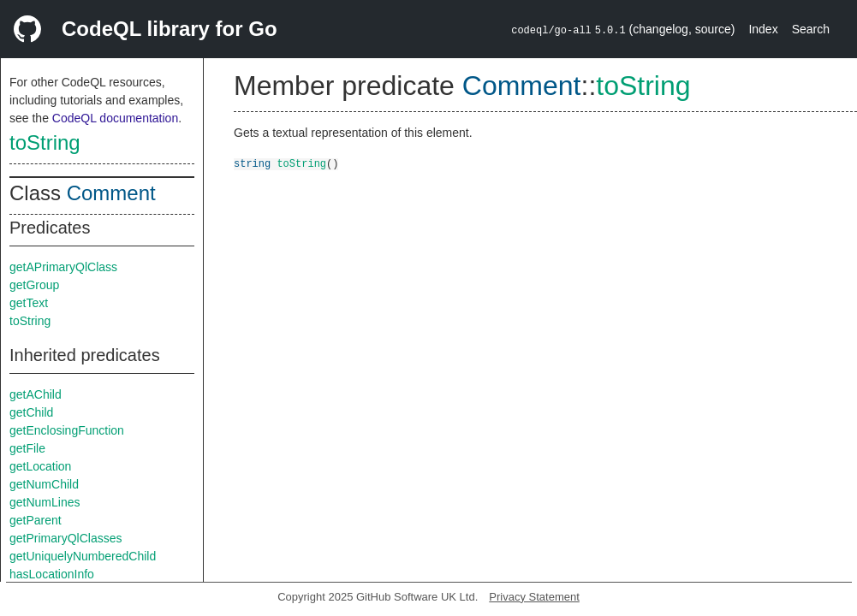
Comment (111, 193)
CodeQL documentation (115, 118)
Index (763, 29)
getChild (31, 412)
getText (29, 303)
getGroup (34, 285)
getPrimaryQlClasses (65, 538)
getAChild (36, 394)
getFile (27, 448)
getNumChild (44, 484)
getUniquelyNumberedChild (83, 556)
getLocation (40, 466)
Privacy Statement (534, 597)
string (252, 163)
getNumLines (45, 502)
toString (45, 142)
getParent (36, 520)
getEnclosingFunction (67, 430)
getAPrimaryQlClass (63, 267)
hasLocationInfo (52, 574)
